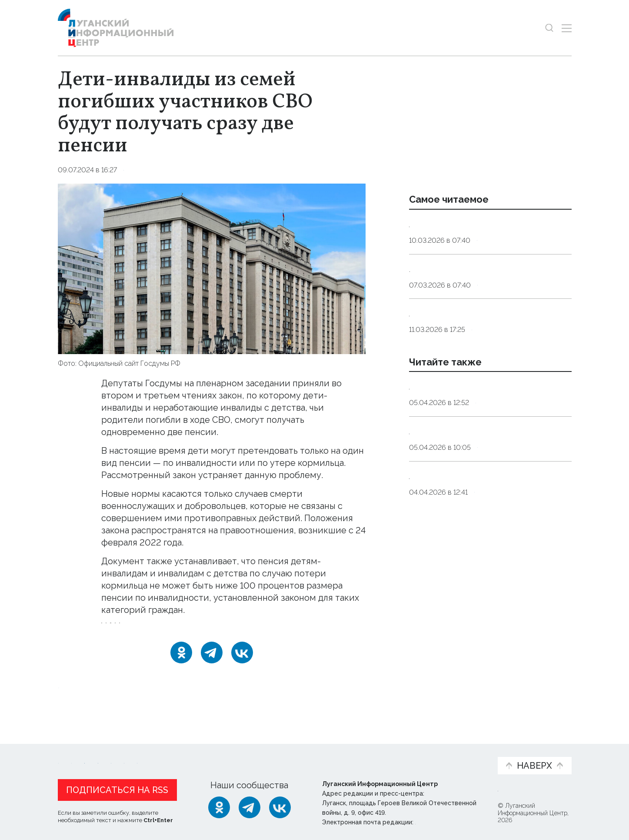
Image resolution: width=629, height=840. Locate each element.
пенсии (248, 629)
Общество (143, 170)
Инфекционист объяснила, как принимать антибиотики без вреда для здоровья (485, 370)
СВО (113, 629)
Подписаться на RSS (117, 788)
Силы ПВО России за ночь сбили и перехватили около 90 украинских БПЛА (484, 522)
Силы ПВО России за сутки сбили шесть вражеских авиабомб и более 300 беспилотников (489, 589)
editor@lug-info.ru (445, 820)
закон (171, 629)
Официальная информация (165, 755)
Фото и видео (337, 755)
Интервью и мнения (266, 755)
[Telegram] (212, 664)
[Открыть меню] (567, 28)
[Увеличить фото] (212, 268)
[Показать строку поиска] (549, 28)
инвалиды (208, 629)
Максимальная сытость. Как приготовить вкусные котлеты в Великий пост (478, 303)
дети (141, 629)
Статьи (114, 750)
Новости (73, 750)
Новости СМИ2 (83, 698)
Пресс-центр (397, 755)
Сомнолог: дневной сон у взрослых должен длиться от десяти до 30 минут (485, 235)
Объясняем (464, 750)
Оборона (492, 482)
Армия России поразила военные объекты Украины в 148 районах (481, 460)
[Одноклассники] (181, 664)
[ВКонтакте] (242, 664)
